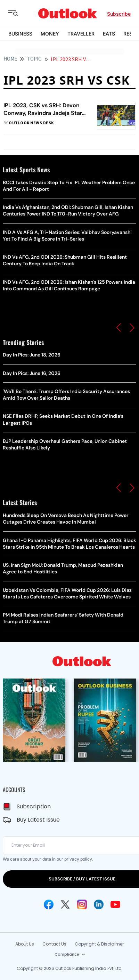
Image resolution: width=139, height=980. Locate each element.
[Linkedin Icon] (99, 904)
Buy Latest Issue (38, 820)
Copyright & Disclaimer (99, 944)
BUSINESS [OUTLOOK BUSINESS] (20, 34)
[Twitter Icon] (65, 904)
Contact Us (54, 944)
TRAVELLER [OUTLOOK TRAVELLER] (81, 34)
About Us (25, 944)
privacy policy (78, 859)
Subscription (34, 806)
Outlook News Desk (31, 123)
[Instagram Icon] (82, 904)
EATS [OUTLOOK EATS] (109, 34)
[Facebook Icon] (49, 904)
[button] (118, 328)
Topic (34, 59)
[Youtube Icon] (115, 904)
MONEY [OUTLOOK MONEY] (50, 34)
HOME (10, 59)
